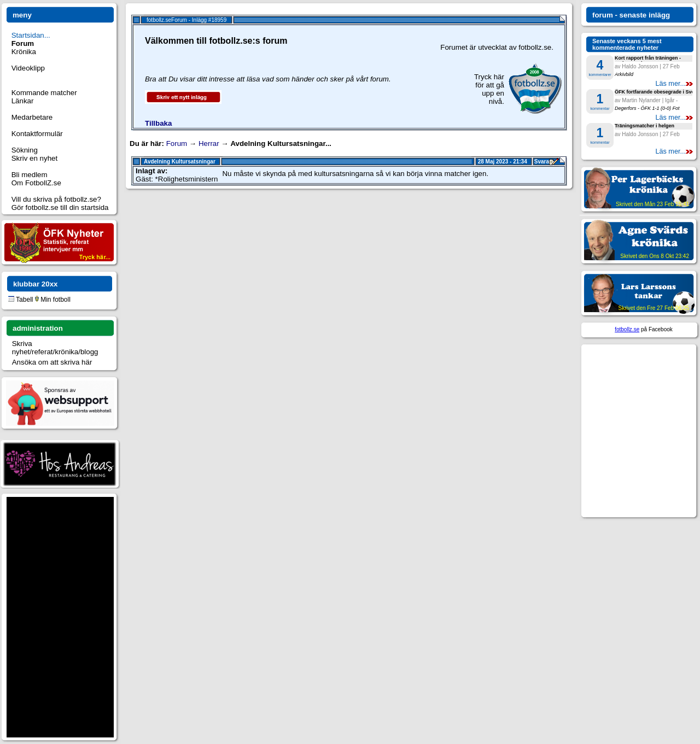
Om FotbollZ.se (36, 183)
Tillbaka (158, 123)
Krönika (24, 52)
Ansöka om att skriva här (52, 362)
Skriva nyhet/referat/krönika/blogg (55, 348)
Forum (177, 143)
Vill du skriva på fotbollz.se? (56, 199)
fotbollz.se (627, 329)
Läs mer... (674, 84)
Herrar (209, 143)
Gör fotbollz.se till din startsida (60, 207)
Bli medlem (30, 175)
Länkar (23, 101)
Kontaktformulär (37, 134)
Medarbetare (32, 117)
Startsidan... (31, 35)
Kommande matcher (44, 93)
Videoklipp (28, 68)
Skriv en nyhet (34, 158)
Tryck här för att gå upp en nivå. (489, 89)
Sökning (25, 150)
